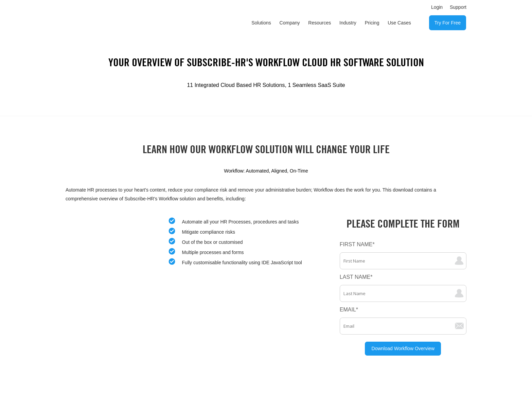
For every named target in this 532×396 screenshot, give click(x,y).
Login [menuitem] (437, 7)
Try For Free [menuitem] (448, 23)
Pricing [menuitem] (372, 23)
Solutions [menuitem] (261, 23)
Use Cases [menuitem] (399, 23)
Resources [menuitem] (320, 23)
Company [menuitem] (290, 23)
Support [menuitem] (458, 7)
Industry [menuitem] (348, 23)
